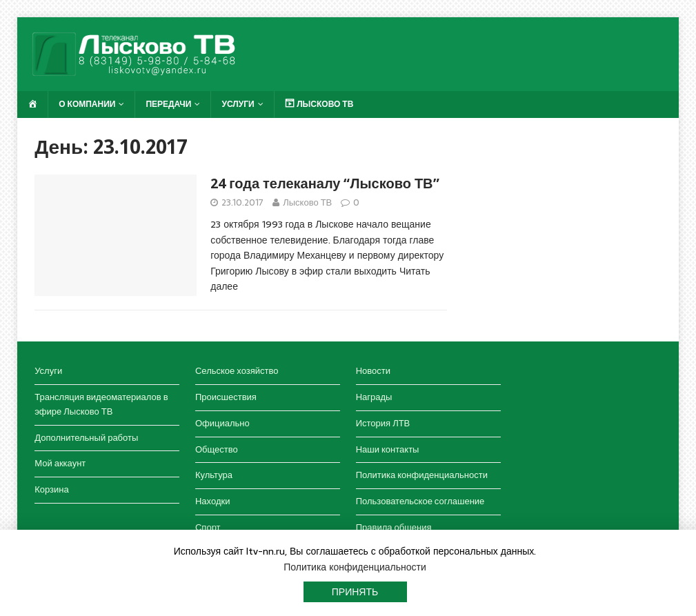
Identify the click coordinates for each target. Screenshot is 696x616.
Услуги (238, 104)
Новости (373, 371)
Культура (214, 475)
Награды (374, 397)
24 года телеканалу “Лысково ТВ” (325, 183)
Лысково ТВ (307, 202)
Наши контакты (388, 449)
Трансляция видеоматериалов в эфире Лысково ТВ (101, 404)
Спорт (208, 527)
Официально (222, 423)
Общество (217, 449)
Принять (355, 592)
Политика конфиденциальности (422, 475)
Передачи (168, 104)
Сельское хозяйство (237, 371)
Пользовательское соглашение (420, 501)
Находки (212, 501)
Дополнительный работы (86, 438)
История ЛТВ (383, 423)
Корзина (52, 489)
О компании (87, 104)
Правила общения (394, 527)
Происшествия (226, 397)
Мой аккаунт (60, 463)
